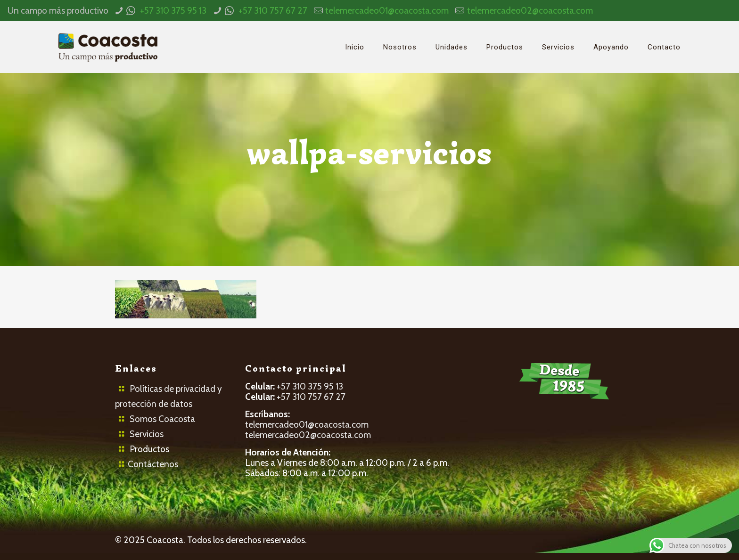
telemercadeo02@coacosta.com (530, 11)
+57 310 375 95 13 (173, 11)
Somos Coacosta (162, 419)
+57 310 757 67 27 (273, 11)
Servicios (147, 434)
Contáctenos (153, 464)
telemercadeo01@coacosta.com (387, 11)
